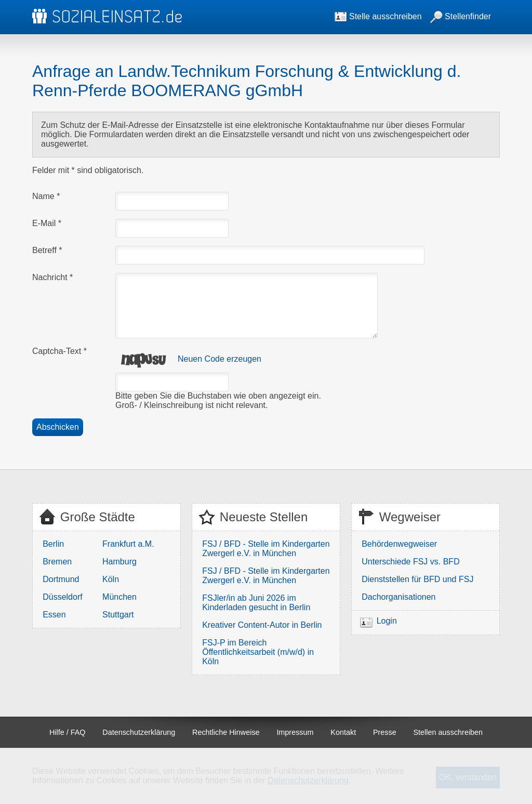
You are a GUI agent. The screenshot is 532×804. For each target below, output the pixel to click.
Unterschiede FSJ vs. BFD (411, 562)
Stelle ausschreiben (378, 16)
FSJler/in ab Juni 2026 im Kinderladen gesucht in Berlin (256, 603)
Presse (385, 732)
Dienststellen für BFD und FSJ (417, 579)
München (119, 597)
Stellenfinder (461, 16)
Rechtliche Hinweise (226, 732)
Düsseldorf (62, 597)
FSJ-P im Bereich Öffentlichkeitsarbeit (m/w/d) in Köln (258, 652)
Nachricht (52, 277)
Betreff (47, 250)
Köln (111, 579)
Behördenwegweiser (399, 544)
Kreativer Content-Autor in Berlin (262, 625)
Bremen (57, 562)
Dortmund (61, 579)
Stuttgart (118, 615)
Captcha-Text (59, 351)
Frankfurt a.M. (128, 544)
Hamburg (119, 562)
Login (387, 621)
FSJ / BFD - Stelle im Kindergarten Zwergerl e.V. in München (266, 549)
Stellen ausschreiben (448, 732)
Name (46, 196)
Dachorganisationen (398, 597)
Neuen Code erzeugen (220, 359)
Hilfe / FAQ (68, 732)
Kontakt (343, 732)
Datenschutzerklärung (139, 732)
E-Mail (47, 223)
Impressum (295, 732)
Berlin (53, 544)
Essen (54, 615)
